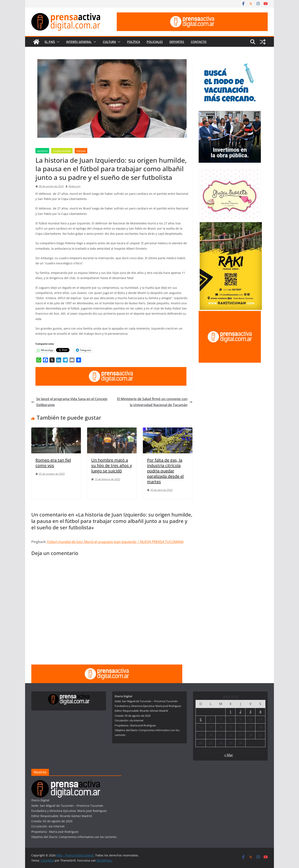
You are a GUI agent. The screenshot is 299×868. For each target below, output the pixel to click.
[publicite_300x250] (230, 314)
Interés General (79, 42)
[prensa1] (192, 15)
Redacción (75, 186)
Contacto (199, 42)
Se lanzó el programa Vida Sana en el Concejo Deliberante (69, 402)
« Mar (229, 755)
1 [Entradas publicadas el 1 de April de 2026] (230, 712)
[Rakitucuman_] (231, 225)
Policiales (155, 42)
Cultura (109, 42)
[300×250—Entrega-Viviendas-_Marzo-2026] (230, 114)
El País (50, 42)
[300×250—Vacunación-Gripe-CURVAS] (230, 62)
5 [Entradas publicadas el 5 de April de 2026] (201, 720)
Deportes (177, 42)
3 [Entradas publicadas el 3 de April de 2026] (250, 712)
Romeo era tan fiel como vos (53, 463)
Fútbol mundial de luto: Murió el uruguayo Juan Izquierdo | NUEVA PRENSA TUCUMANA (115, 542)
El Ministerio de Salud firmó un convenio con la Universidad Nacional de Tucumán (155, 402)
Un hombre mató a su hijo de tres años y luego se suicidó (112, 465)
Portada (81, 151)
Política (134, 42)
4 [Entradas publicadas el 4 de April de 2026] (260, 712)
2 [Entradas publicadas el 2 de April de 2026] (240, 712)
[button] (57, 42)
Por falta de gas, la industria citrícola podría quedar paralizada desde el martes (165, 471)
